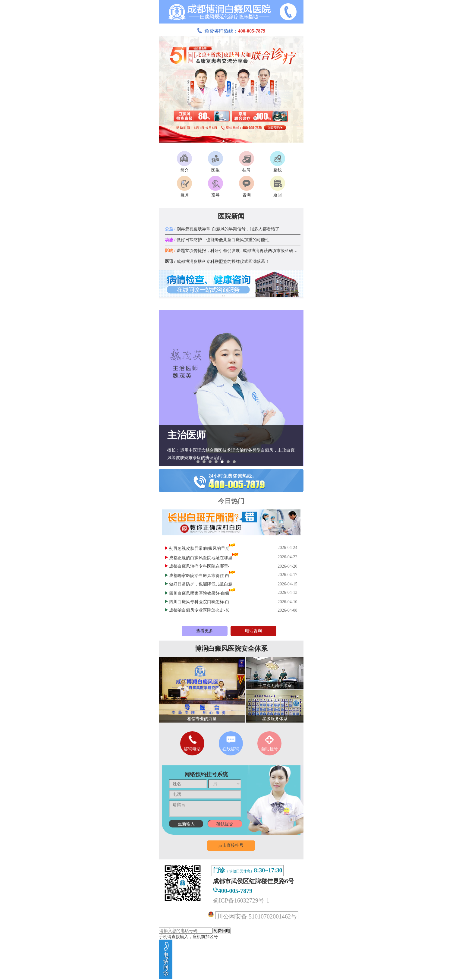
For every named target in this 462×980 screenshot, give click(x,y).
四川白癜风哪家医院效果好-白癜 (199, 593)
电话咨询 (253, 631)
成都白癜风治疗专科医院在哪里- (199, 566)
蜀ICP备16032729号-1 (241, 900)
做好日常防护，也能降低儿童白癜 (201, 584)
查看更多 (205, 631)
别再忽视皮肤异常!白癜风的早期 (199, 548)
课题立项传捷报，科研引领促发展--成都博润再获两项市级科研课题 (233, 251)
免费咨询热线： (231, 31)
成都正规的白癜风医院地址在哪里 (201, 558)
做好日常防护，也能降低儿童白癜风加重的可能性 (217, 240)
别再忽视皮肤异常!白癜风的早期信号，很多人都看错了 (222, 229)
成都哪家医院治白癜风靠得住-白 (199, 576)
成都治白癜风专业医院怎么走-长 (199, 610)
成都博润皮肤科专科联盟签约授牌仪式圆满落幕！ (217, 262)
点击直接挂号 (231, 845)
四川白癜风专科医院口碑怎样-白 (199, 602)
